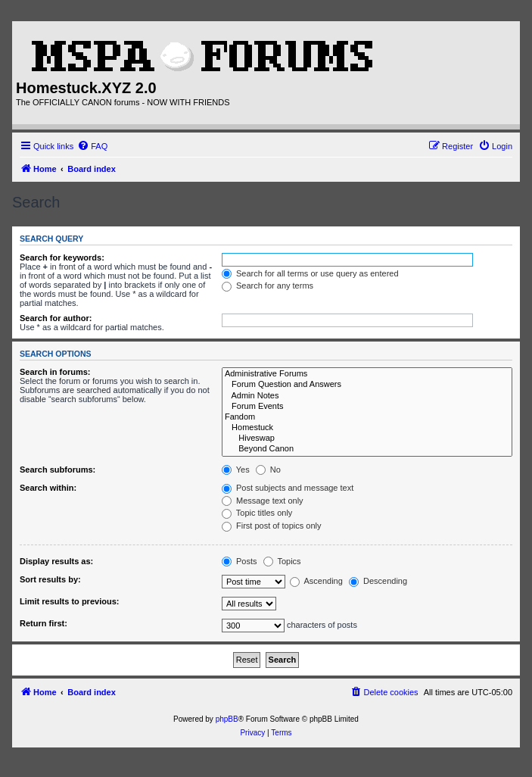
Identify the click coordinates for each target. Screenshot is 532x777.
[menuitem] (92, 146)
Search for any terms (268, 286)
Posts (240, 561)
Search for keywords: (62, 257)
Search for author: (56, 318)
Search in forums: (55, 372)
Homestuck (367, 428)
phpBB (227, 719)
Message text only (263, 501)
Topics (282, 561)
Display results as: (56, 561)
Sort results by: (50, 579)
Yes (236, 470)
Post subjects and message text (288, 488)
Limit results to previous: (69, 601)
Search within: (48, 488)
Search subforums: (58, 470)
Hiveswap (367, 438)
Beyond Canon (367, 449)
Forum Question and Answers (367, 385)
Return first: (44, 623)
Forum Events (367, 407)
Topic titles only (257, 513)
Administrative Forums (367, 374)
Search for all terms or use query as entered (310, 273)
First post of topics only (272, 526)
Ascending (316, 581)
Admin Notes (367, 396)
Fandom (367, 417)
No (268, 470)
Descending (378, 581)
